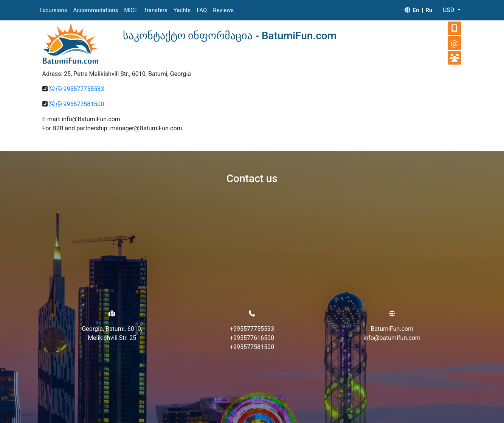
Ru (429, 10)
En (416, 10)
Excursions (54, 10)
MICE (131, 10)
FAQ (202, 10)
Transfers (156, 10)
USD (449, 10)
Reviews (223, 10)
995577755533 (84, 89)
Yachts (182, 10)
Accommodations (96, 10)
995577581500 (84, 104)
